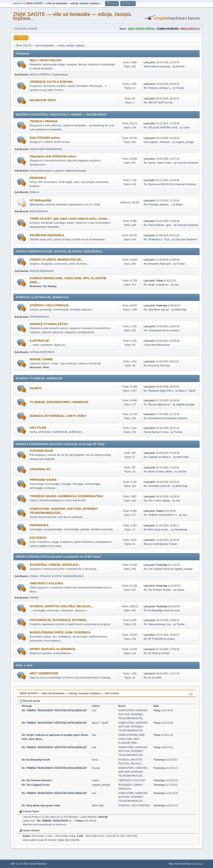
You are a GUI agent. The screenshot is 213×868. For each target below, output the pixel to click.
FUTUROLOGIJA (42, 451)
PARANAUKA (39, 525)
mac (171, 103)
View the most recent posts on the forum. (45, 825)
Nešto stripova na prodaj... (158, 67)
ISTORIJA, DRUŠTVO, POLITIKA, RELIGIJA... (61, 606)
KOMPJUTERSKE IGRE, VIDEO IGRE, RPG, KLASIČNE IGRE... (132, 739)
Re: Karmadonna (153, 418)
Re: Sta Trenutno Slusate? (37, 780)
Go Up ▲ (198, 864)
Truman (180, 88)
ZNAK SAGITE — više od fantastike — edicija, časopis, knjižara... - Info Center (69, 693)
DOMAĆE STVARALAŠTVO (49, 324)
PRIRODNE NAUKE (43, 480)
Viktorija (103, 817)
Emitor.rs (35, 192)
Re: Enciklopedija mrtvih (157, 610)
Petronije (165, 366)
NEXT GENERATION (44, 673)
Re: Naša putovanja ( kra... (158, 624)
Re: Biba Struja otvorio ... (157, 530)
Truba (186, 128)
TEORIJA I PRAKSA (44, 121)
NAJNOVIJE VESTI (43, 100)
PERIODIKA (38, 178)
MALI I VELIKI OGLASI (46, 60)
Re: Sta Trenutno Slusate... (158, 590)
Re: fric (148, 678)
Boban (179, 205)
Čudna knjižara (60, 75)
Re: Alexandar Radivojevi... (158, 264)
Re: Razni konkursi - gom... (158, 225)
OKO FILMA (38, 428)
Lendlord (174, 330)
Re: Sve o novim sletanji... (158, 501)
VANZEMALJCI (40, 469)
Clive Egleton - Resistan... (158, 142)
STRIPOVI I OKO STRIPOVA (49, 305)
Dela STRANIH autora (45, 138)
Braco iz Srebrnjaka (154, 544)
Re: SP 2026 (151, 653)
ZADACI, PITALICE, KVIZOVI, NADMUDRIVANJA (57, 576)
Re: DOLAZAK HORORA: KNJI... (162, 128)
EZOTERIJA (38, 538)
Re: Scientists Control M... (158, 486)
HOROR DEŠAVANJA (42, 271)
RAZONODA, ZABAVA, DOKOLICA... (55, 565)
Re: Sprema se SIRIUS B (157, 184)
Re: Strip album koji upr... (157, 310)
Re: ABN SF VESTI (154, 103)
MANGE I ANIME (41, 359)
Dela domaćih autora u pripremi (47, 171)
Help (171, 864)
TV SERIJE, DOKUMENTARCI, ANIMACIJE (59, 402)
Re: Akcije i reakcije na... (157, 285)
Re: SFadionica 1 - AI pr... (158, 239)
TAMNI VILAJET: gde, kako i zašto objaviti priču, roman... (70, 219)
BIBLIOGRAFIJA (39, 211)
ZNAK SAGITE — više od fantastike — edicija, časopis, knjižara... (73, 16)
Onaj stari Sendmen (187, 163)
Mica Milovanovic (160, 345)
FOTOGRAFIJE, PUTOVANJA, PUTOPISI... (59, 620)
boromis (180, 67)
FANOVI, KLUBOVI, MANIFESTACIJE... (57, 260)
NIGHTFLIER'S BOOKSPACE (46, 149)
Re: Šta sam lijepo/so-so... (158, 404)
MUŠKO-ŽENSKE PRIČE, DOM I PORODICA (60, 632)
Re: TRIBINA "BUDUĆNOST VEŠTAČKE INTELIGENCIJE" (55, 710)
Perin (46, 367)
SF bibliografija (40, 200)
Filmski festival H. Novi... (157, 432)
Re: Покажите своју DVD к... (159, 391)
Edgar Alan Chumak (69, 840)
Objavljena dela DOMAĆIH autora (53, 156)
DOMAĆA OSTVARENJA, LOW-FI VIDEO (58, 416)
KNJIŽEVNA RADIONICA (47, 235)
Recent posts (30, 701)
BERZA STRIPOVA (40, 75)
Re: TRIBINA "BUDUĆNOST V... (161, 515)
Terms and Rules (183, 864)
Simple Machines (38, 864)
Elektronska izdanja (76, 171)
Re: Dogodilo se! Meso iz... (158, 457)
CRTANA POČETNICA (42, 352)
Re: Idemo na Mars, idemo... (159, 472)
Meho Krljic (181, 310)
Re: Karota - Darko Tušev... (158, 163)
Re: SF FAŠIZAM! (153, 639)
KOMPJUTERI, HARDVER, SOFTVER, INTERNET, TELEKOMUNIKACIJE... (133, 714)
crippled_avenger (185, 142)
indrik (158, 678)
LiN (146, 345)
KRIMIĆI (34, 598)
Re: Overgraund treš (155, 330)
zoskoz (181, 590)
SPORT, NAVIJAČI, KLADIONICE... (54, 649)
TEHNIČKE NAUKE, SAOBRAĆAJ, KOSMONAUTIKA (66, 496)
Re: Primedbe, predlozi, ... (158, 205)
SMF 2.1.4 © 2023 (20, 864)
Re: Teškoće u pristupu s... (158, 88)
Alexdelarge (181, 530)
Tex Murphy (50, 286)
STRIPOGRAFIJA (39, 317)
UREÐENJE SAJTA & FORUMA (51, 82)
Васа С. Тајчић (187, 391)
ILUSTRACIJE (39, 341)
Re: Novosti (150, 366)
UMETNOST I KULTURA (46, 583)
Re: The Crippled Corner (157, 569)
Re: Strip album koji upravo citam (41, 806)
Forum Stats (29, 811)
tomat (177, 610)
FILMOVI (36, 388)
